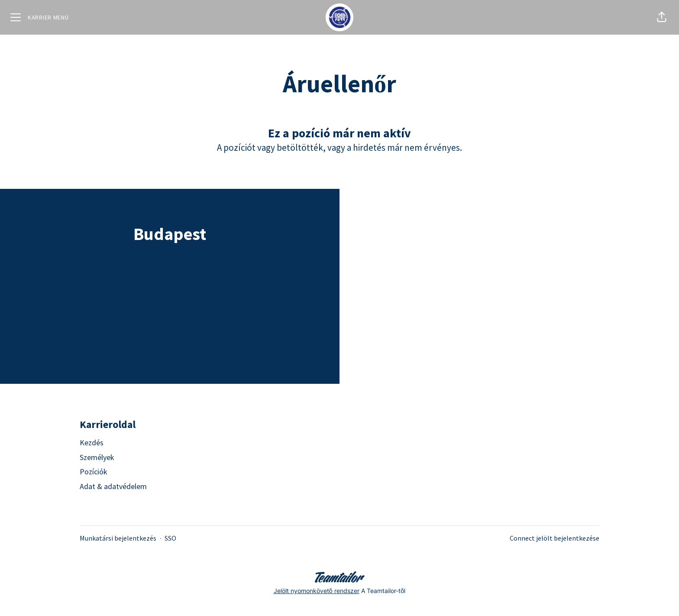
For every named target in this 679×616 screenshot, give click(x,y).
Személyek (97, 457)
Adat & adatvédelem (113, 486)
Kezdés (92, 443)
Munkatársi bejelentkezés (118, 538)
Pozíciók (94, 472)
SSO (170, 538)
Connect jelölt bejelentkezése (555, 538)
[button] (662, 17)
